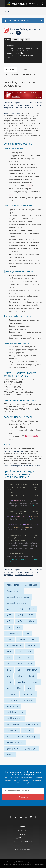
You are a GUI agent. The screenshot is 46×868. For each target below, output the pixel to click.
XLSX (31, 609)
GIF (19, 670)
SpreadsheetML (14, 645)
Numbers (32, 645)
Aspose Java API (14, 591)
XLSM (20, 615)
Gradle (16, 40)
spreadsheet (28, 694)
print (30, 688)
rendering (11, 694)
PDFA (9, 737)
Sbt (27, 40)
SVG (19, 658)
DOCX (31, 676)
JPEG (9, 670)
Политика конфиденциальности (12, 864)
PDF (29, 652)
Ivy (22, 40)
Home (7, 11)
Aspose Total (13, 585)
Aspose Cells (31, 585)
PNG (9, 664)
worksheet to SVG (15, 743)
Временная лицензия (24, 108)
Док (24, 103)
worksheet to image (27, 737)
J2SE (19, 688)
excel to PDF (32, 724)
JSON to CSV (12, 749)
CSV (9, 627)
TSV (19, 627)
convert (27, 731)
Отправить (23, 797)
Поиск (27, 105)
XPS (8, 658)
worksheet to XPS (15, 712)
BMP (20, 664)
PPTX (9, 682)
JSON (9, 652)
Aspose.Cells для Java (25, 31)
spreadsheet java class (17, 603)
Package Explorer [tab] (31, 74)
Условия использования (30, 864)
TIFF (29, 658)
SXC (8, 676)
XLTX (9, 621)
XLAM (32, 621)
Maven (7, 40)
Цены (22, 834)
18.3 (18, 33)
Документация (22, 838)
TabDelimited (13, 633)
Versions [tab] (23, 69)
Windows (22, 682)
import (10, 755)
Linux (36, 682)
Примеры (12, 105)
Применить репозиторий (14, 451)
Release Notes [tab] (12, 74)
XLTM (20, 621)
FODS (19, 676)
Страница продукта (12, 103)
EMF (30, 664)
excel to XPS (12, 706)
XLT (31, 615)
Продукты (22, 830)
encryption (12, 700)
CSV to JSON (30, 749)
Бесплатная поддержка (22, 841)
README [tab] (10, 69)
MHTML (22, 639)
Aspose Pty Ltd (13, 862)
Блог (20, 105)
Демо (29, 103)
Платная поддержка (22, 849)
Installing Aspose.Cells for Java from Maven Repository (22, 465)
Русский (30, 4)
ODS (34, 639)
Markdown (32, 670)
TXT (27, 633)
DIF (19, 652)
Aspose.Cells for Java (12, 113)
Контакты (41, 864)
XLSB (9, 615)
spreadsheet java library (18, 597)
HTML (9, 639)
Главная (22, 826)
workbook (28, 700)
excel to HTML (13, 724)
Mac (9, 688)
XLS (21, 609)
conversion (12, 731)
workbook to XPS (15, 718)
